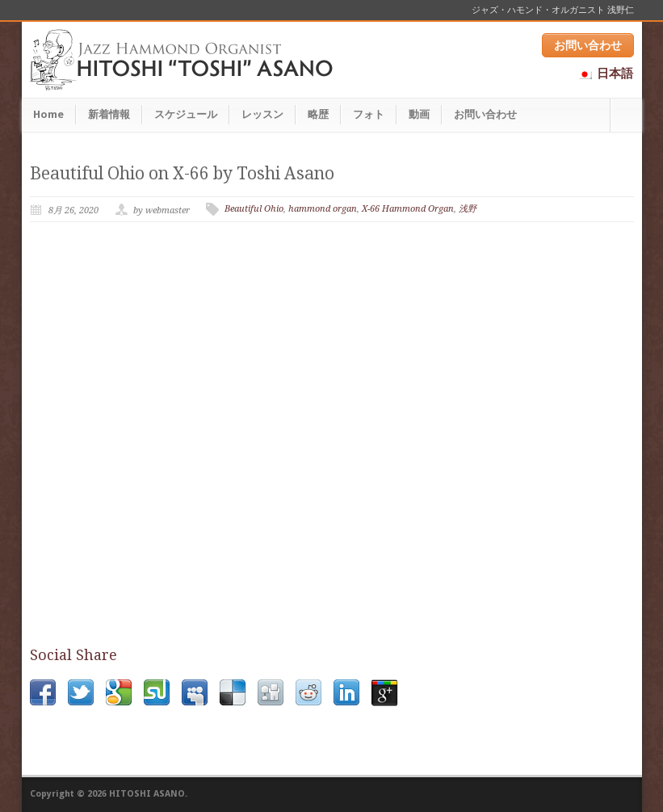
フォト (369, 114)
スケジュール (186, 114)
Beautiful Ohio (254, 209)
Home (48, 114)
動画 (419, 114)
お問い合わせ (588, 45)
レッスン (262, 114)
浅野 (468, 209)
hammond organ (323, 209)
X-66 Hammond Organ (408, 209)
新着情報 (109, 114)
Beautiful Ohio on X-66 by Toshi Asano (182, 173)
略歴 (318, 114)
